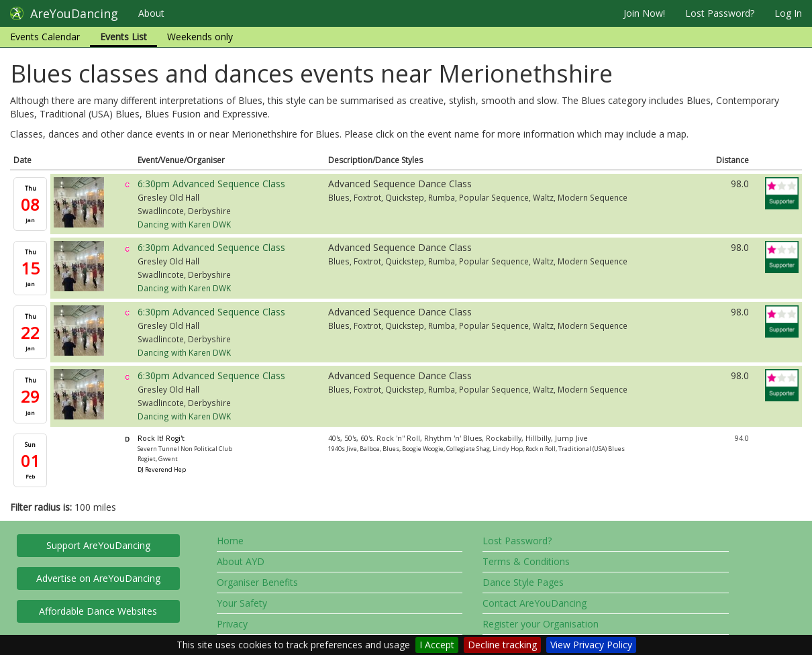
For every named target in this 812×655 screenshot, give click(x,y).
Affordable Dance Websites (98, 611)
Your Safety (242, 603)
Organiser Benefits (257, 582)
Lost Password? (720, 13)
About (151, 13)
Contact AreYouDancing (535, 603)
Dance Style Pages (523, 582)
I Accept (437, 645)
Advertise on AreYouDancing (98, 578)
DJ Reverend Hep (162, 469)
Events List (123, 37)
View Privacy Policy (591, 645)
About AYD (241, 561)
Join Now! (644, 13)
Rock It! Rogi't (161, 438)
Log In (788, 13)
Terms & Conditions (526, 561)
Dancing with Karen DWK (184, 224)
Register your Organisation (541, 624)
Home (230, 541)
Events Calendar (45, 37)
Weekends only (200, 37)
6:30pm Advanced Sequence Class (211, 184)
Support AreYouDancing (98, 545)
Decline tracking (502, 645)
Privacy (232, 624)
